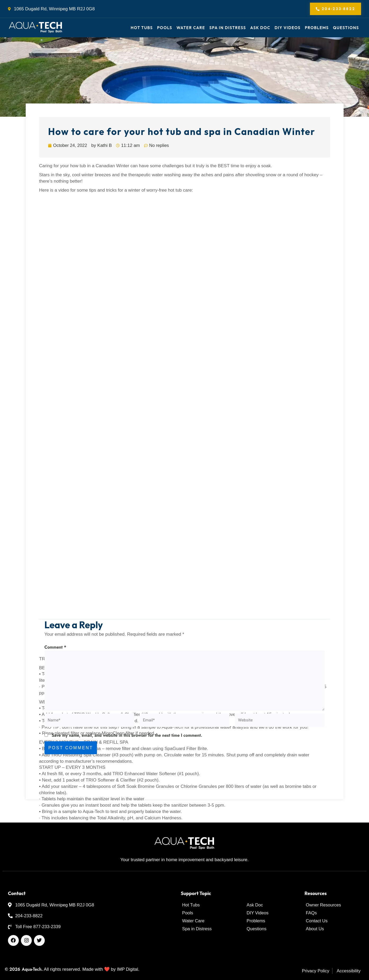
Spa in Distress (228, 28)
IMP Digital (128, 969)
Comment (55, 647)
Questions (346, 28)
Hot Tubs (142, 28)
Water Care (191, 28)
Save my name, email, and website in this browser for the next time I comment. (127, 738)
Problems (317, 28)
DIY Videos (287, 28)
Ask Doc (260, 28)
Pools (165, 28)
